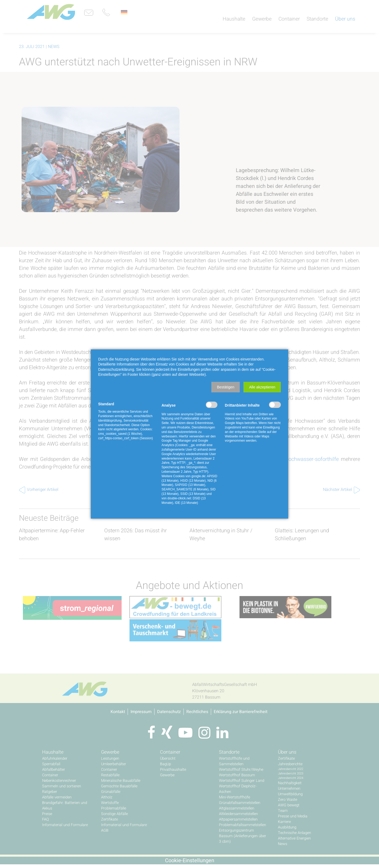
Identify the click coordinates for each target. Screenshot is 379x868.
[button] (226, 387)
